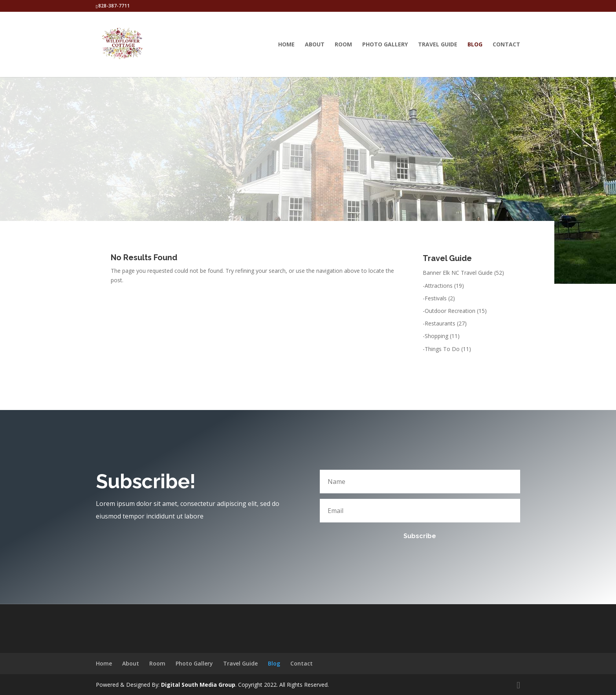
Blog (475, 45)
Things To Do (442, 349)
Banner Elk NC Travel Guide (458, 273)
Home (286, 45)
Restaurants (440, 323)
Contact (506, 45)
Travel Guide (438, 45)
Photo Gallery (385, 45)
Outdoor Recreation (450, 311)
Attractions (439, 286)
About (315, 45)
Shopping (436, 336)
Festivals (436, 298)
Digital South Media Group (198, 685)
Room (343, 45)
